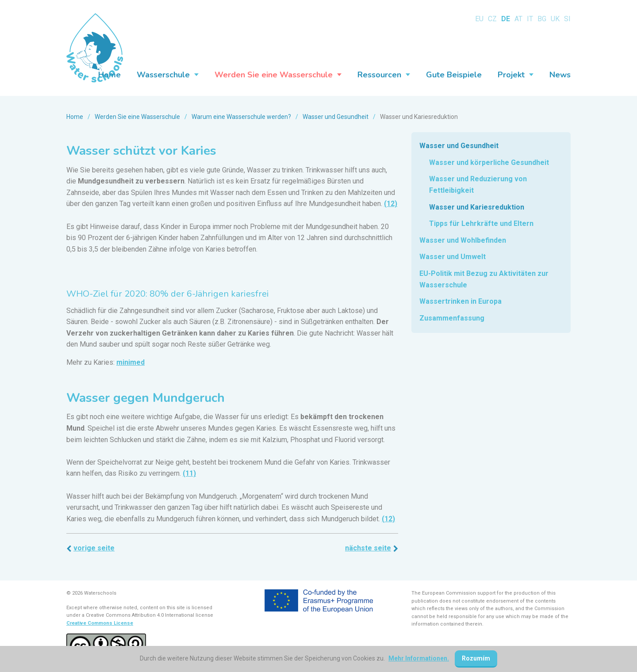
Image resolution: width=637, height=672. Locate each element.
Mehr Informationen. (419, 658)
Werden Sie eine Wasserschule (137, 117)
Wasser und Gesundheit (336, 117)
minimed (130, 362)
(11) (189, 473)
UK (555, 19)
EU (479, 19)
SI (567, 19)
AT (518, 19)
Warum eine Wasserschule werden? (241, 117)
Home (75, 117)
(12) (391, 204)
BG (542, 19)
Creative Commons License (100, 623)
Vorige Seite (94, 548)
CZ (492, 19)
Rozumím (476, 658)
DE (506, 19)
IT (530, 19)
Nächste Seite (368, 548)
